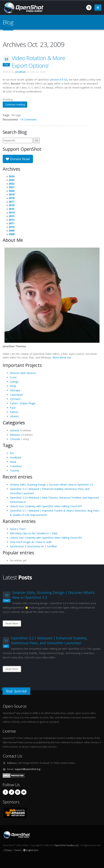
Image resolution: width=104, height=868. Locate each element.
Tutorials (15, 439)
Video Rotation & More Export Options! (38, 62)
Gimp (13, 386)
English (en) (31, 850)
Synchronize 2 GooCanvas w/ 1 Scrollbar (33, 546)
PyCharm (15, 399)
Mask (13, 462)
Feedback (16, 457)
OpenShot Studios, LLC (67, 845)
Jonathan (21, 72)
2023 (12, 180)
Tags (8, 445)
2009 (12, 230)
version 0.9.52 (58, 80)
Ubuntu (14, 416)
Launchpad (16, 395)
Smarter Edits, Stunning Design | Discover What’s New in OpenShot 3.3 (51, 485)
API (12, 453)
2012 (12, 220)
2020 (12, 191)
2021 (12, 187)
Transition (16, 466)
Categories (14, 423)
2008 (12, 234)
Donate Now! (18, 159)
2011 (12, 223)
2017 (12, 202)
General (14, 430)
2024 (12, 176)
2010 (12, 227)
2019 (12, 194)
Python (14, 412)
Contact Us (12, 756)
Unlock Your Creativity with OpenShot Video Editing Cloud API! (46, 506)
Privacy (8, 850)
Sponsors (11, 802)
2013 (12, 216)
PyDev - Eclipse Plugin (23, 403)
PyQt (13, 408)
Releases (15, 435)
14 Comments (28, 119)
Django (14, 382)
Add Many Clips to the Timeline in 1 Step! (34, 533)
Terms (18, 850)
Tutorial (14, 470)
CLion (13, 377)
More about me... (62, 357)
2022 (12, 184)
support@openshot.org (27, 769)
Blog (8, 22)
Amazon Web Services (23, 373)
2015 (12, 209)
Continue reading (15, 104)
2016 (12, 205)
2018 (12, 198)
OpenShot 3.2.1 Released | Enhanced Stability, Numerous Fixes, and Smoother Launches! (49, 640)
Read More (12, 623)
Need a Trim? (18, 529)
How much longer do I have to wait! (31, 542)
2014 (12, 212)
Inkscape (15, 390)
